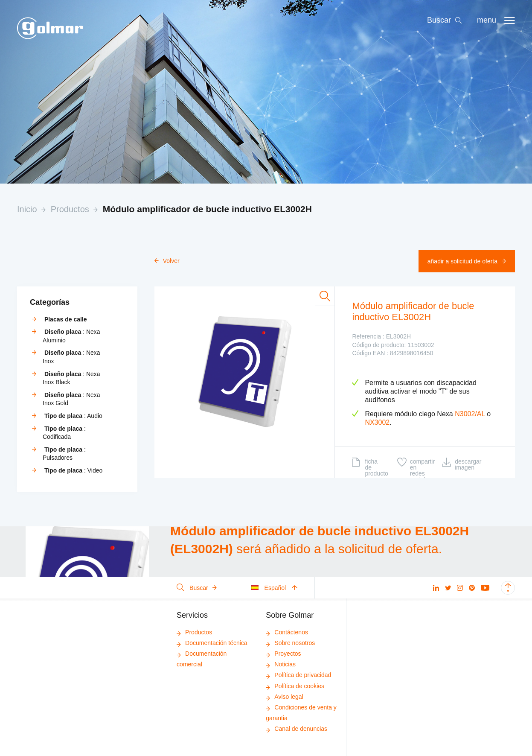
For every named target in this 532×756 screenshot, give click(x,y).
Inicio (27, 209)
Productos (70, 209)
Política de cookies (295, 686)
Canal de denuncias (297, 729)
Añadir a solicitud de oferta (467, 261)
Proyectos (283, 654)
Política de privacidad (298, 675)
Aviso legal (284, 697)
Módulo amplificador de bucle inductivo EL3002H (207, 209)
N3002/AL (470, 414)
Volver (167, 261)
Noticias (281, 664)
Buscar (197, 588)
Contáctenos (287, 632)
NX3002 (377, 422)
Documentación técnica (212, 643)
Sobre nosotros (290, 643)
